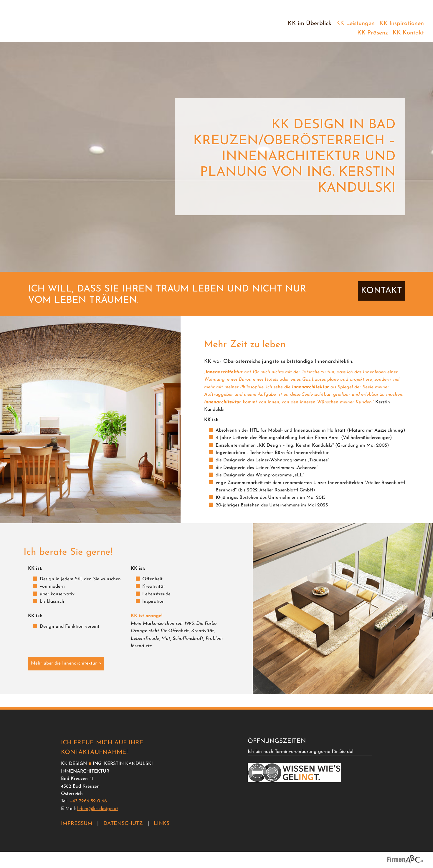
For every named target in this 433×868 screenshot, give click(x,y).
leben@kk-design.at (98, 809)
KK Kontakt (408, 33)
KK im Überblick (310, 24)
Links (162, 824)
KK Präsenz (373, 33)
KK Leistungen (355, 24)
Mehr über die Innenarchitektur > (66, 676)
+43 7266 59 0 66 (88, 801)
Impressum (77, 824)
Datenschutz (123, 824)
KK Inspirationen (402, 24)
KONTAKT (381, 303)
